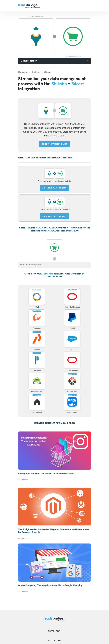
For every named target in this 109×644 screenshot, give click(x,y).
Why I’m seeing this (36, 16)
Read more (23, 480)
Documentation (29, 61)
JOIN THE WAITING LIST (54, 144)
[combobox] (55, 265)
